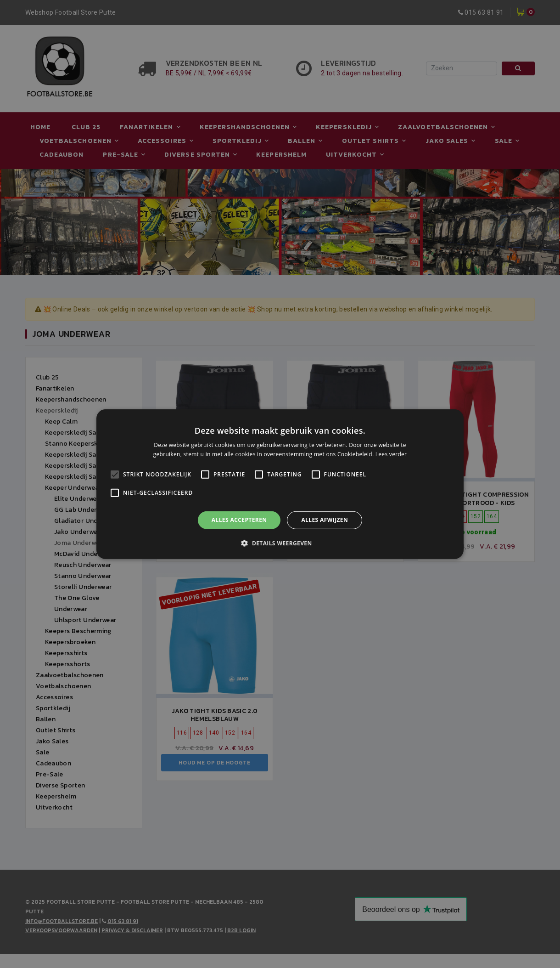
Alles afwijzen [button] (325, 520)
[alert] (280, 484)
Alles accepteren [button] (239, 520)
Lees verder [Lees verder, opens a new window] (391, 454)
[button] (280, 543)
